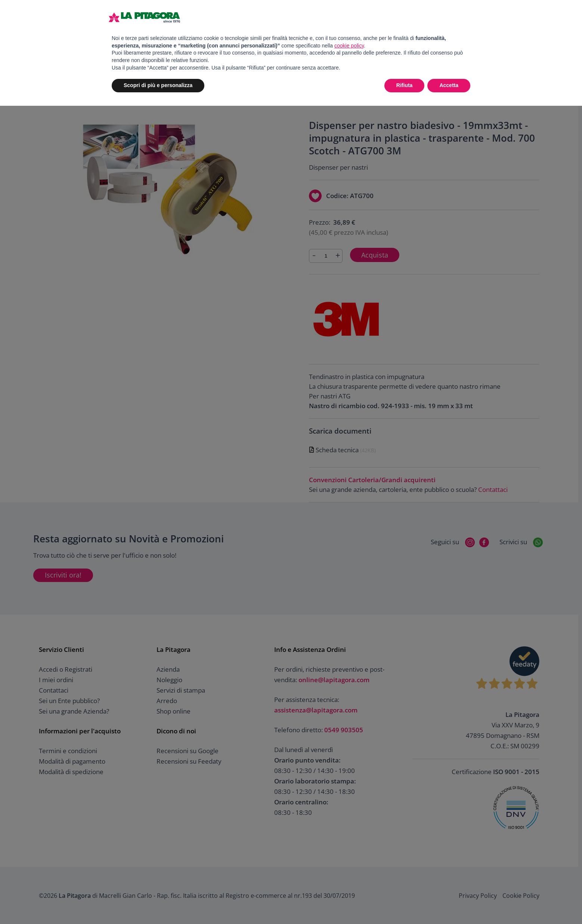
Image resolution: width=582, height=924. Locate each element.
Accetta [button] (449, 85)
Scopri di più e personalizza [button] (158, 85)
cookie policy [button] (349, 46)
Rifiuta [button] (405, 85)
